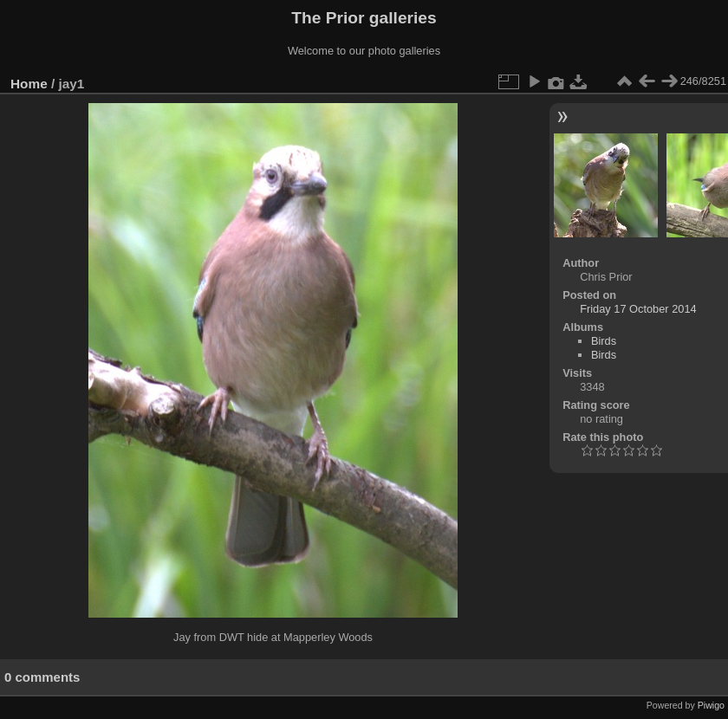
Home (29, 84)
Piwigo (711, 705)
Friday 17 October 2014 (638, 309)
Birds (604, 341)
